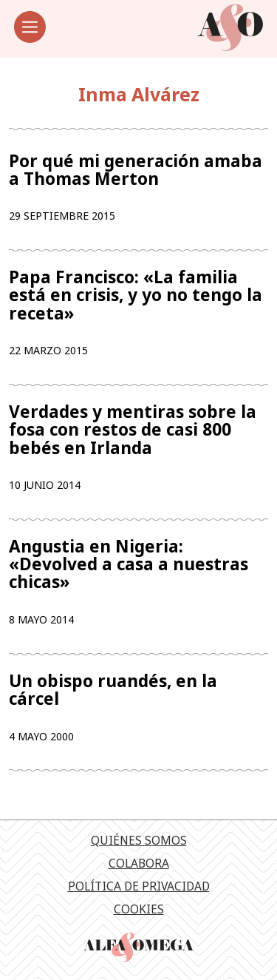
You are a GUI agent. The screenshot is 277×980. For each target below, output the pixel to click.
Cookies (139, 909)
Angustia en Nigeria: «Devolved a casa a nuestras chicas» (129, 565)
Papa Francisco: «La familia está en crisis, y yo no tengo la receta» (136, 295)
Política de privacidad (139, 886)
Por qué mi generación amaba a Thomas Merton (136, 170)
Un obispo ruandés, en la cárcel (113, 690)
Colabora (139, 863)
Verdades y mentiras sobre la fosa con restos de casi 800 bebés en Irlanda (133, 430)
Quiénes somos (139, 840)
